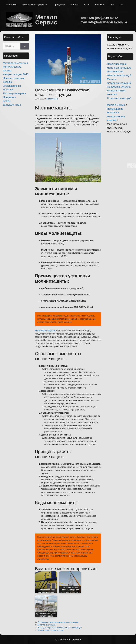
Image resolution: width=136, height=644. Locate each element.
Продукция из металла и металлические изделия (58, 622)
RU (112, 4)
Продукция (59, 4)
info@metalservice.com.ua (108, 22)
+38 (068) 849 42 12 (103, 18)
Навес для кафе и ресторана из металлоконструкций (60, 628)
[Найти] (25, 46)
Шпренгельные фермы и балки (51, 630)
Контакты (100, 4)
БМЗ (87, 4)
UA (121, 4)
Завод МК (11, 4)
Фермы (74, 4)
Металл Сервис (46, 20)
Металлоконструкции (36, 4)
